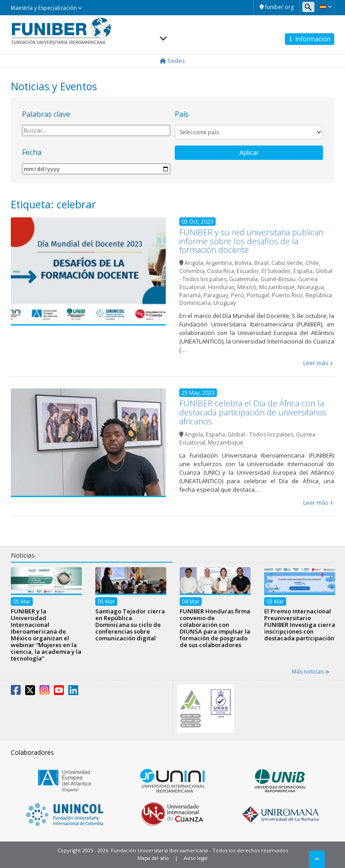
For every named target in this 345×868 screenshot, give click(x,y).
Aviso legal (196, 858)
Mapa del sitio (153, 858)
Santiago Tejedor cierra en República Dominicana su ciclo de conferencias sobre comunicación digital (130, 625)
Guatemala (243, 279)
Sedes (172, 61)
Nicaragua (311, 287)
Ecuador (248, 271)
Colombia (192, 271)
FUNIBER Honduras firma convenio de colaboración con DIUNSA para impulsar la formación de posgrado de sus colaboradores (215, 628)
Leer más (316, 363)
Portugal (258, 295)
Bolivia (243, 263)
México (247, 287)
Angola (194, 263)
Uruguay (225, 303)
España (303, 271)
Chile (312, 263)
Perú (237, 295)
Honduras (221, 287)
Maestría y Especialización (46, 8)
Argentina (219, 263)
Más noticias (311, 672)
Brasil (261, 263)
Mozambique (277, 287)
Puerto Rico (287, 295)
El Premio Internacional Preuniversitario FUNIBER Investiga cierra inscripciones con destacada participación (300, 625)
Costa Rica (221, 271)
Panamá (190, 295)
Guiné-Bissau (278, 279)
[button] (325, 7)
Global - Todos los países (261, 434)
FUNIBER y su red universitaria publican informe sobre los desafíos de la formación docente (251, 241)
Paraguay (216, 295)
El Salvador (276, 271)
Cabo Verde (287, 263)
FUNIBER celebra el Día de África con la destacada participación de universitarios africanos (253, 412)
